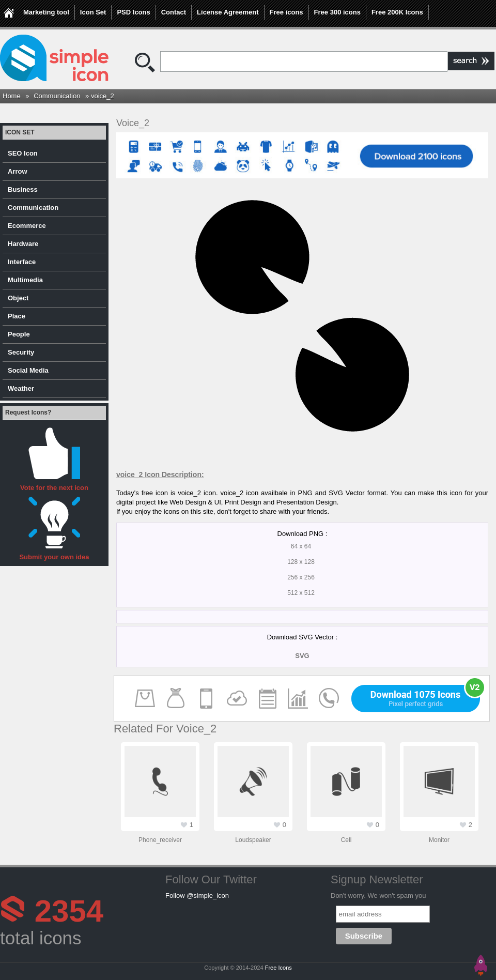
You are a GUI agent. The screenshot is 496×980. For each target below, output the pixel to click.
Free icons (286, 12)
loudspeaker (253, 840)
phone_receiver (160, 840)
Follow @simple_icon (197, 895)
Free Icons (278, 968)
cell (346, 840)
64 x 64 (301, 546)
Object (18, 298)
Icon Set (93, 12)
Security (21, 352)
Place (17, 316)
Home (12, 96)
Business (23, 189)
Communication (57, 96)
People (19, 334)
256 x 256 (301, 577)
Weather (21, 388)
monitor (439, 840)
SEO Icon (23, 153)
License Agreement (228, 12)
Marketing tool (46, 12)
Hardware (23, 244)
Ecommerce (27, 226)
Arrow (18, 171)
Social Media (28, 370)
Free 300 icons (337, 12)
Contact (174, 12)
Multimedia (25, 280)
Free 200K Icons (397, 12)
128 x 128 (301, 562)
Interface (22, 262)
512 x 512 (301, 593)
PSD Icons (133, 12)
